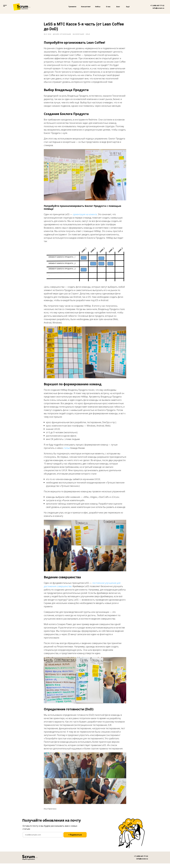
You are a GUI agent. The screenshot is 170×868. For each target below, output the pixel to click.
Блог (118, 7)
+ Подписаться (75, 839)
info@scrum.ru (158, 8)
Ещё (128, 7)
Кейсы (98, 7)
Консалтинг (86, 7)
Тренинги (72, 7)
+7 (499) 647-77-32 (157, 5)
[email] (43, 839)
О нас (108, 7)
